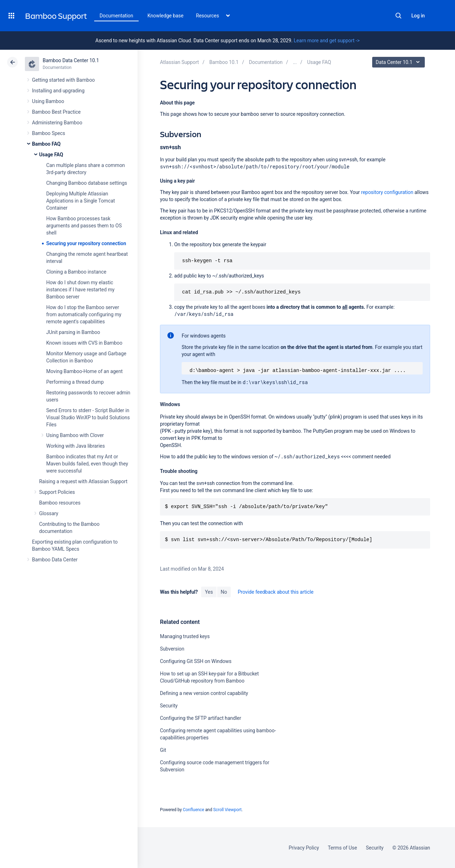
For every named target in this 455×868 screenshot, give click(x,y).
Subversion (172, 649)
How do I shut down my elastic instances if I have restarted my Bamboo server (80, 290)
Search (398, 16)
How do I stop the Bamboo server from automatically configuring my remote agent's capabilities (84, 314)
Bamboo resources (60, 503)
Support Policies (57, 492)
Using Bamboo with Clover (75, 435)
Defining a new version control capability (204, 693)
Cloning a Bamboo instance (76, 272)
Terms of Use (342, 848)
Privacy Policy (304, 848)
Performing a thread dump (75, 382)
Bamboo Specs (49, 133)
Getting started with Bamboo (63, 80)
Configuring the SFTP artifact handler (200, 718)
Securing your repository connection (86, 243)
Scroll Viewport (227, 810)
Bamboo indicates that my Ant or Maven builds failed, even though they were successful (87, 464)
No (224, 592)
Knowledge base (166, 16)
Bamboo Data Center (55, 560)
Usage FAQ (51, 155)
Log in (418, 16)
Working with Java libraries (76, 446)
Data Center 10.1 (399, 62)
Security (169, 706)
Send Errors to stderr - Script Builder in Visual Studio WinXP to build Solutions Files (88, 417)
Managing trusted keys (185, 636)
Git (163, 750)
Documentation (116, 16)
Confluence (193, 810)
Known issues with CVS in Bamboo (84, 343)
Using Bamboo (48, 101)
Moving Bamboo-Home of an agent (84, 371)
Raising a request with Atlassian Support (83, 481)
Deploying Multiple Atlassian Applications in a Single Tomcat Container (81, 201)
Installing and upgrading (58, 91)
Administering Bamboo (57, 123)
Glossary (49, 513)
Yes (209, 592)
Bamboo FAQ (46, 144)
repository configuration (387, 192)
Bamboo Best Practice (56, 112)
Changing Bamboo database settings (87, 183)
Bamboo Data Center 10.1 (71, 60)
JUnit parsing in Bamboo (73, 332)
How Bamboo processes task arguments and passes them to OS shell (84, 226)
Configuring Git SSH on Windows (196, 661)
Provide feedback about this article (276, 592)
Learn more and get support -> (326, 41)
